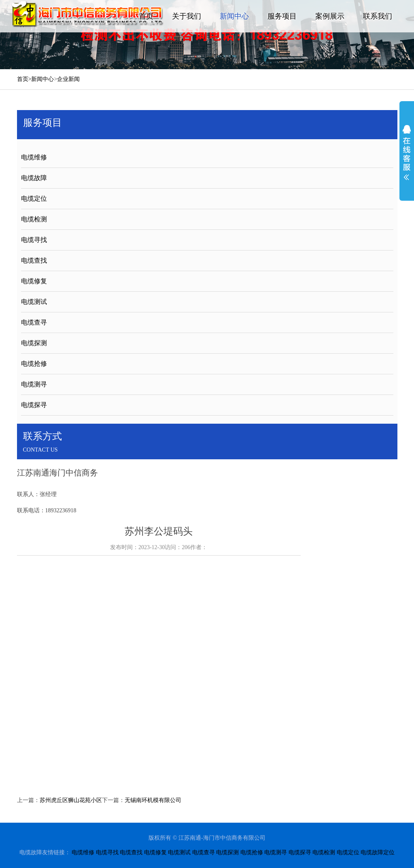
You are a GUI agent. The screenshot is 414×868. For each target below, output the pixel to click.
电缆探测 (34, 343)
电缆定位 (34, 198)
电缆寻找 (34, 240)
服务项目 (282, 16)
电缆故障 (34, 178)
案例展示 (330, 16)
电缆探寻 (34, 405)
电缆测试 (34, 302)
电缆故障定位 (378, 852)
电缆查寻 (34, 322)
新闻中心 (234, 16)
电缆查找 (34, 260)
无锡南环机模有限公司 (153, 800)
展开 (407, 153)
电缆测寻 (34, 384)
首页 (146, 16)
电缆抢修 (34, 364)
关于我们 (187, 16)
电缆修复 (34, 281)
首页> (24, 79)
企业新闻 (68, 79)
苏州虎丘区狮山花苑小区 (71, 800)
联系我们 (378, 16)
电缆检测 (34, 219)
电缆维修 (34, 157)
